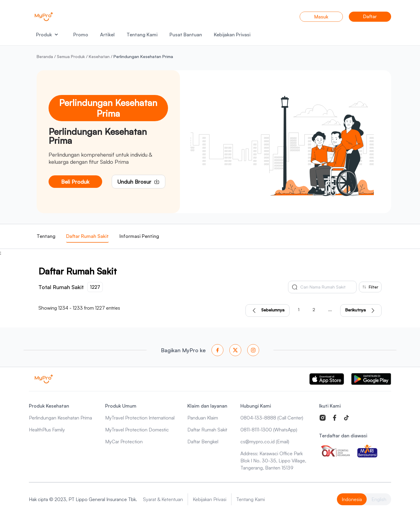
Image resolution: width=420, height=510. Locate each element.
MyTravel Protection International (140, 418)
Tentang (46, 236)
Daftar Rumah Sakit (87, 236)
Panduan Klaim (203, 418)
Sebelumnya (267, 311)
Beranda (45, 56)
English (379, 499)
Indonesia (352, 499)
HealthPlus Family (47, 430)
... (330, 309)
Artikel (107, 35)
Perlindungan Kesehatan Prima (60, 418)
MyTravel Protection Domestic (137, 430)
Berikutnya (361, 311)
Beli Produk (75, 182)
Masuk (321, 17)
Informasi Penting (139, 236)
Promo (81, 35)
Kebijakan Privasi (232, 35)
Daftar (370, 16)
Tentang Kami (142, 35)
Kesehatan (99, 56)
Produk (47, 35)
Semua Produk (71, 56)
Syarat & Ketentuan (163, 499)
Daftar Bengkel (203, 442)
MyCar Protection (124, 442)
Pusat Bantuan (186, 35)
